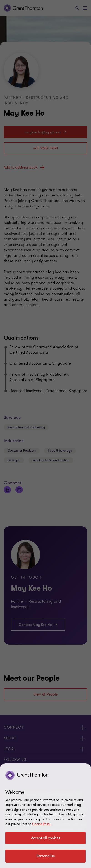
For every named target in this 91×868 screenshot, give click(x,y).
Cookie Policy (42, 824)
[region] (45, 816)
